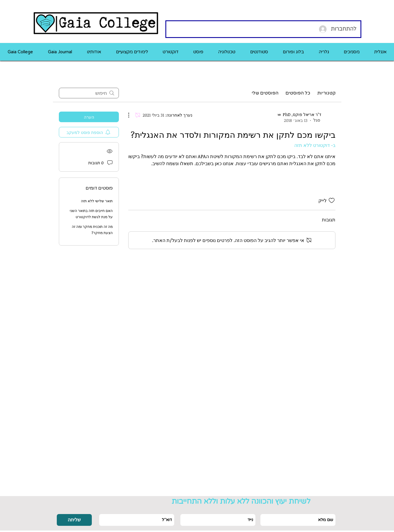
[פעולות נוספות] (132, 115)
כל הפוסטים (298, 93)
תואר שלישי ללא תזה (97, 201)
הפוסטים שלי (265, 93)
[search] (89, 93)
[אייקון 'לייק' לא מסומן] (332, 200)
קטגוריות (326, 93)
